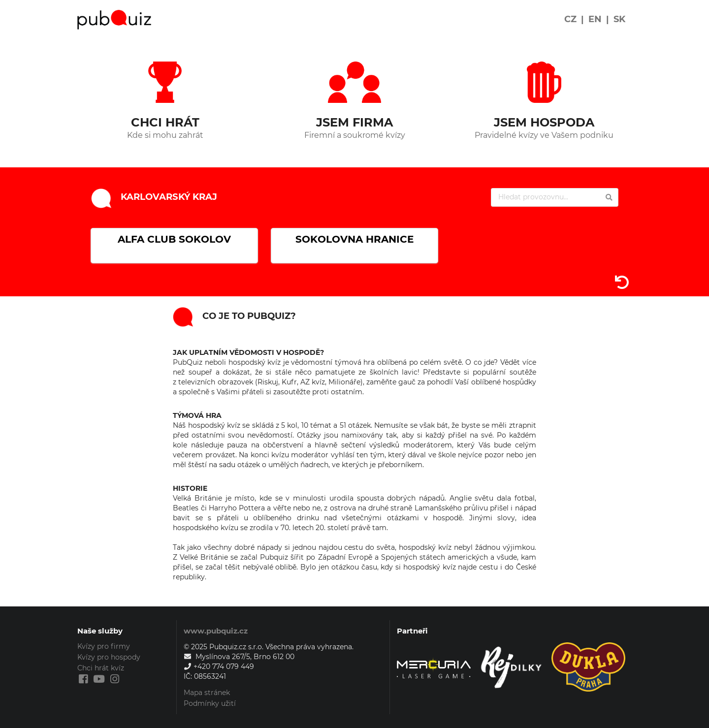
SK (619, 19)
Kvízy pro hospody (109, 657)
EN (595, 19)
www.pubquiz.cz (216, 631)
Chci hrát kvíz (101, 668)
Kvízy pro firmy (104, 647)
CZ (570, 19)
